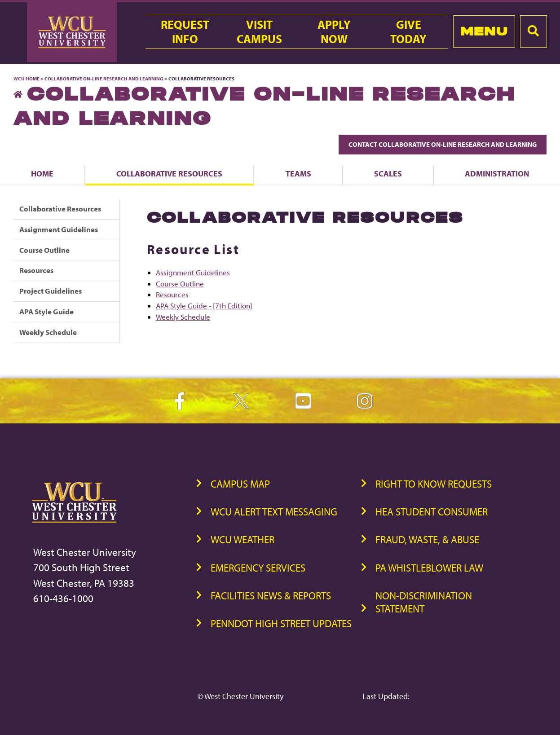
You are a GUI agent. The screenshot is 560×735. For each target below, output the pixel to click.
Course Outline (44, 250)
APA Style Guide (46, 311)
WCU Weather (243, 539)
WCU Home (26, 79)
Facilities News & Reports (271, 596)
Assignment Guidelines (59, 229)
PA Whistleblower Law (429, 568)
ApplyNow (334, 32)
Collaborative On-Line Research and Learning (104, 79)
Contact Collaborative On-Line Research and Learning (443, 144)
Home (42, 173)
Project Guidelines (51, 291)
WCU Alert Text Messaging (274, 512)
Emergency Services (258, 568)
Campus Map (240, 484)
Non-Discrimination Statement (424, 602)
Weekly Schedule (48, 332)
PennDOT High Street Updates (281, 623)
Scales (388, 173)
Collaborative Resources (169, 173)
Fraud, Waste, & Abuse (427, 539)
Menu (484, 31)
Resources (36, 270)
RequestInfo (185, 32)
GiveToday (408, 32)
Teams (298, 173)
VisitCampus (259, 32)
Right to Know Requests (434, 484)
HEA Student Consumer (432, 512)
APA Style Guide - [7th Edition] (204, 306)
